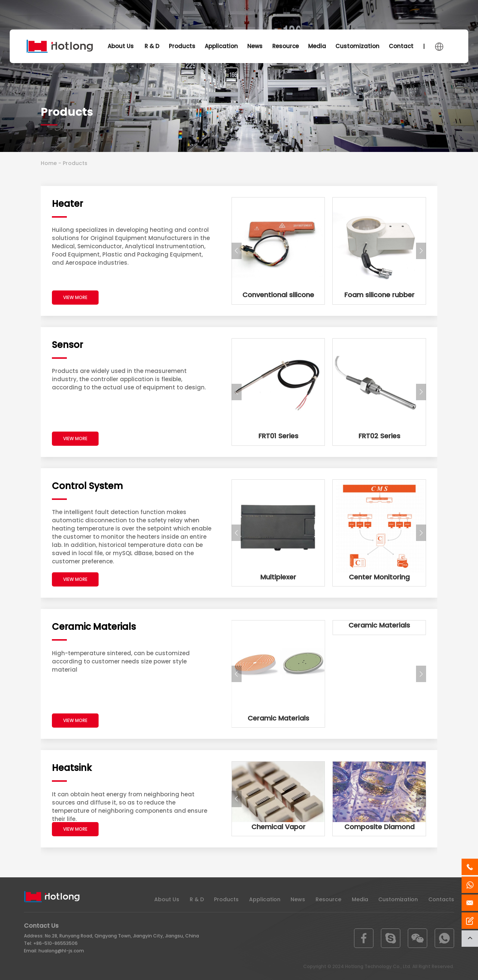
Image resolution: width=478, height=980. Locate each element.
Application (221, 46)
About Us (121, 46)
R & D (152, 46)
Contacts (403, 46)
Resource (285, 46)
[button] (237, 251)
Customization (357, 46)
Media (317, 46)
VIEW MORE (75, 297)
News (255, 46)
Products (182, 46)
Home (49, 163)
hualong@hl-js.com (61, 951)
